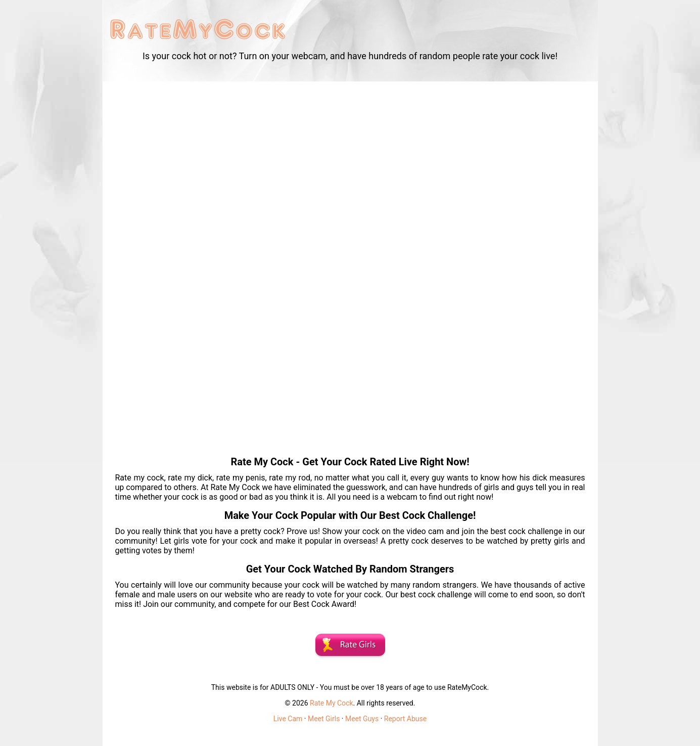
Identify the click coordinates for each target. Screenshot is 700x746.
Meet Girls (324, 719)
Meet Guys (362, 719)
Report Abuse (405, 719)
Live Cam (288, 719)
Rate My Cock (332, 703)
